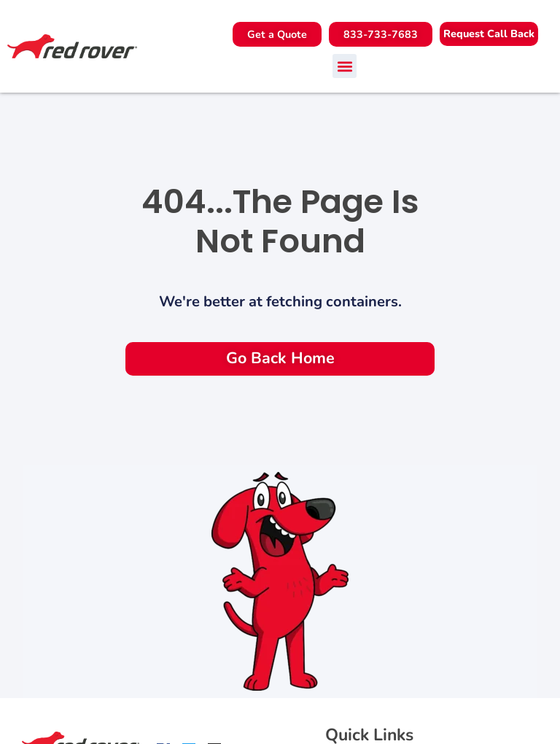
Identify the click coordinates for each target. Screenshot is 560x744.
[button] (489, 34)
